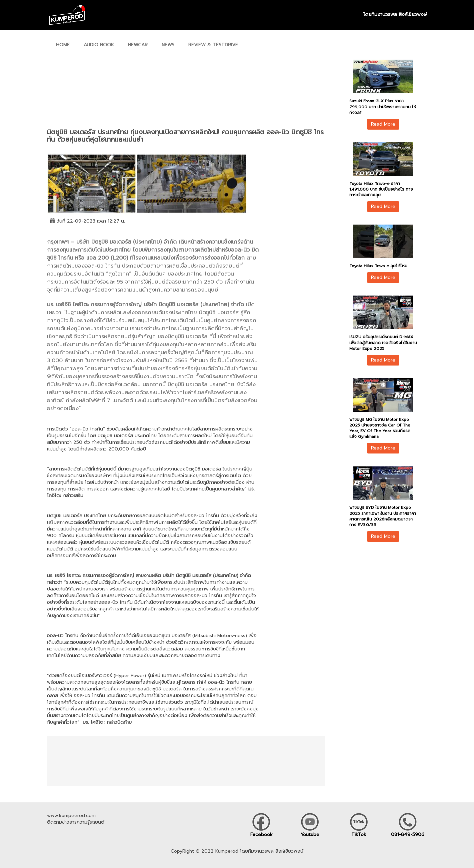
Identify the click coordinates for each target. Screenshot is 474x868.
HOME (63, 45)
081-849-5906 (408, 835)
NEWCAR (138, 45)
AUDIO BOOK (99, 45)
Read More (383, 124)
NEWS (168, 45)
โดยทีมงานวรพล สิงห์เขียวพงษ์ (395, 15)
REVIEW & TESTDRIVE (213, 45)
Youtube (310, 835)
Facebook (261, 835)
